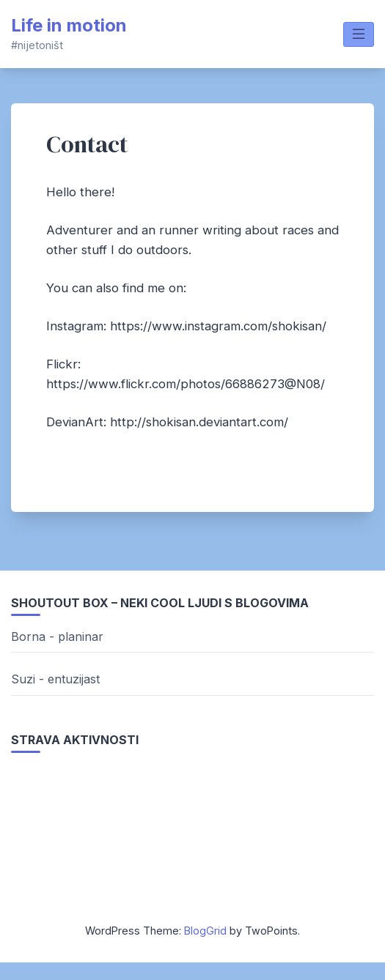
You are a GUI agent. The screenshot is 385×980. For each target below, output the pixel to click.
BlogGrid (205, 931)
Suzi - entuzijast (55, 679)
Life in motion (69, 25)
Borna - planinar (57, 636)
